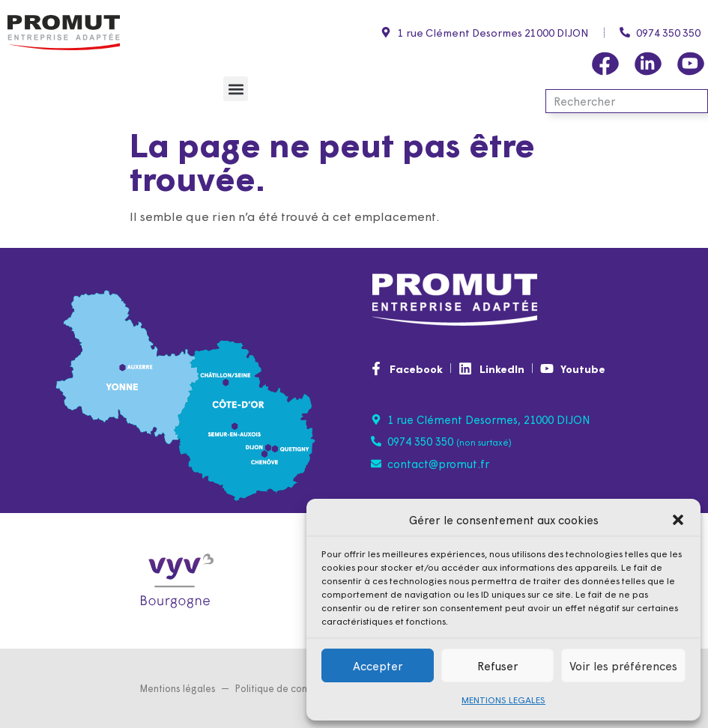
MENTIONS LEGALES (503, 700)
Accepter (378, 665)
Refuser (498, 665)
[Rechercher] (695, 101)
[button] (678, 520)
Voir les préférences (623, 665)
